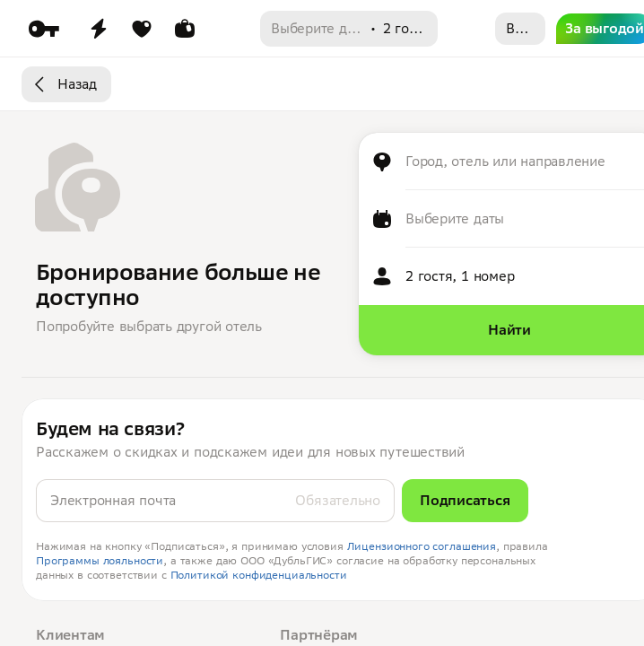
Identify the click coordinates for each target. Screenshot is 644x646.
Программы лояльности (100, 560)
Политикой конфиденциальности (259, 575)
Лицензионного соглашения (422, 546)
